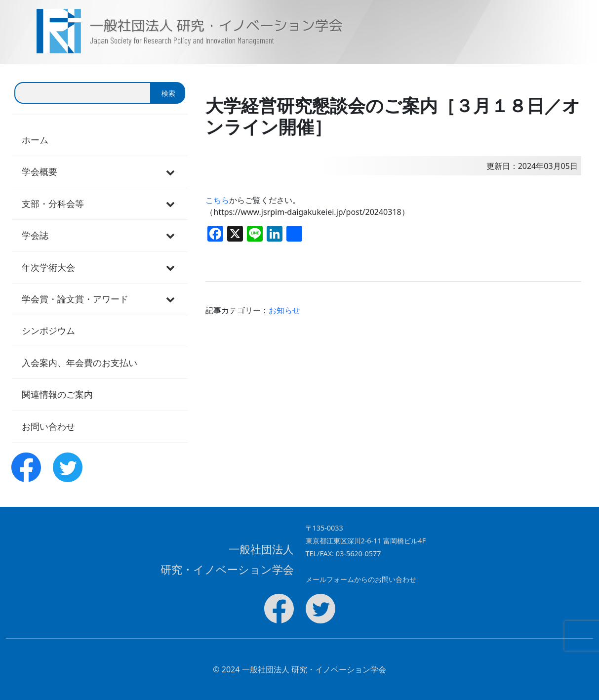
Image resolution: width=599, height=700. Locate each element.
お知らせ (284, 310)
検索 (168, 93)
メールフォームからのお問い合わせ (361, 579)
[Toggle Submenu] (170, 172)
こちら (217, 200)
